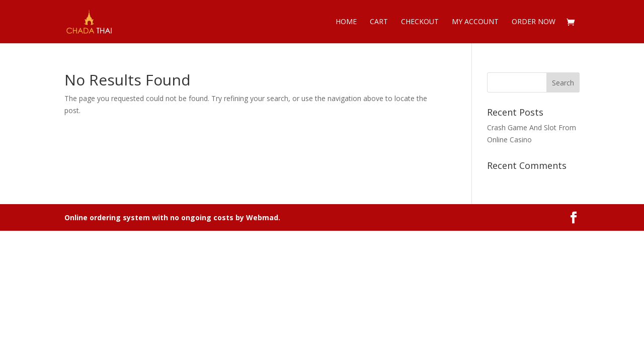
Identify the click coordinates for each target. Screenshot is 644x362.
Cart (379, 22)
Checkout (420, 22)
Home (346, 22)
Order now (534, 22)
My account (475, 22)
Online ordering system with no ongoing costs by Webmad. (172, 217)
